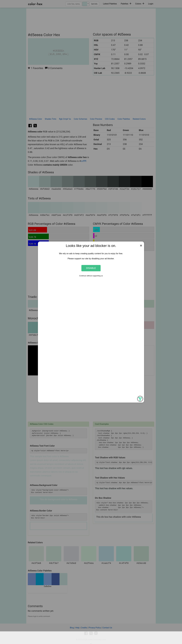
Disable (91, 268)
